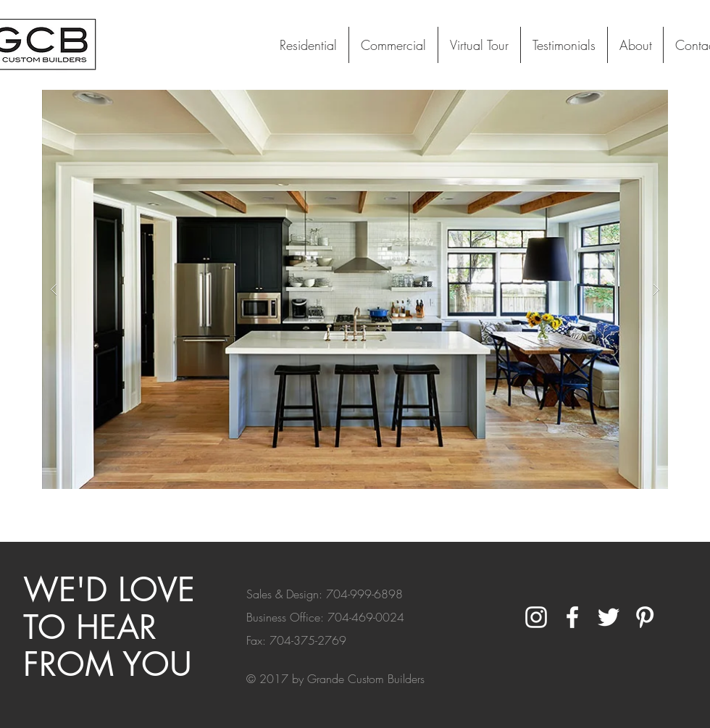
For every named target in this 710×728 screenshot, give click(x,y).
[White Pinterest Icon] (645, 617)
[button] (355, 289)
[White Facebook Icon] (572, 617)
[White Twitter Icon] (609, 617)
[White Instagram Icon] (536, 617)
